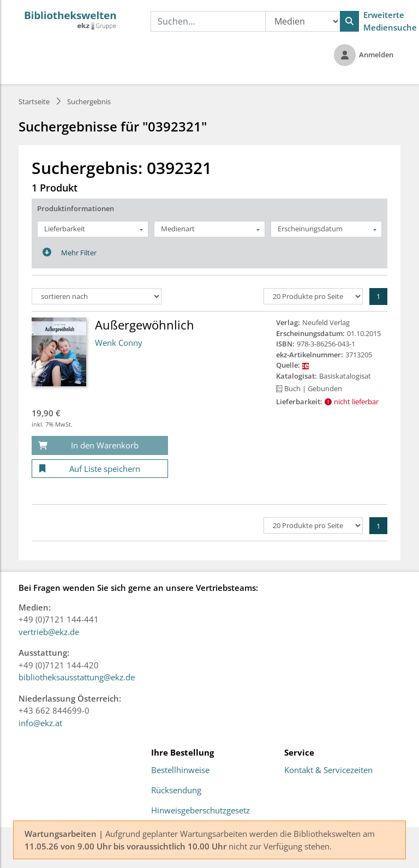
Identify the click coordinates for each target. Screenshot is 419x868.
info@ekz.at (40, 723)
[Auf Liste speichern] (100, 469)
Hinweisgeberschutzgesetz (200, 811)
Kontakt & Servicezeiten (328, 770)
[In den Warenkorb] (100, 445)
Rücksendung (176, 791)
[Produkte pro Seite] (313, 296)
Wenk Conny (119, 343)
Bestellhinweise (180, 770)
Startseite (34, 101)
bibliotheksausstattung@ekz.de (77, 677)
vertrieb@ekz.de (49, 632)
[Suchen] (349, 21)
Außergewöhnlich (145, 325)
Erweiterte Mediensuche (390, 21)
